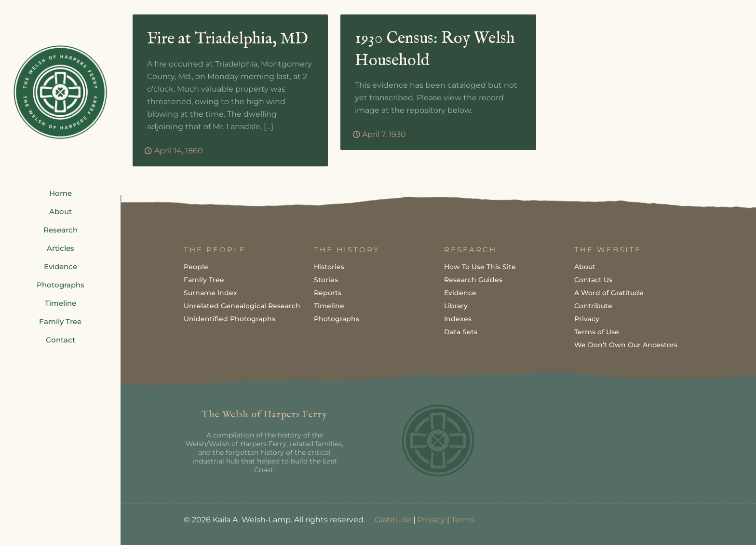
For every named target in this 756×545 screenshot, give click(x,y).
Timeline (329, 305)
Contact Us (593, 279)
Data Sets (461, 331)
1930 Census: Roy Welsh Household (435, 50)
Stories (326, 279)
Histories (329, 266)
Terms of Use (597, 331)
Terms (463, 519)
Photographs (337, 318)
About (585, 266)
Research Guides (473, 279)
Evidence (460, 292)
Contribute (593, 305)
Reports (328, 292)
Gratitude (393, 519)
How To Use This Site (480, 266)
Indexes (458, 318)
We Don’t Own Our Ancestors (626, 344)
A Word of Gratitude (609, 292)
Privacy (587, 318)
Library (456, 305)
